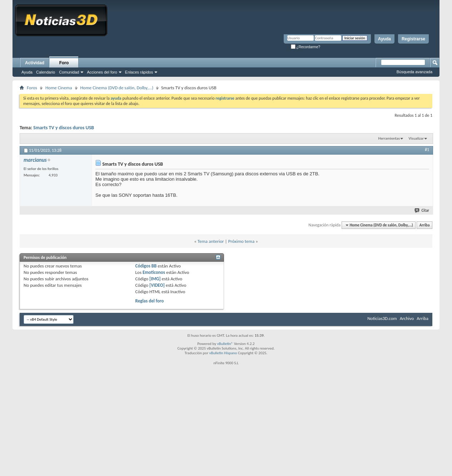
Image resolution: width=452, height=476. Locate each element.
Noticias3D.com (382, 318)
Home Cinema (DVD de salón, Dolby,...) (117, 88)
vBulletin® (225, 344)
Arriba (425, 225)
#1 (427, 150)
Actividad (35, 63)
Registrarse (413, 39)
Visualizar (416, 138)
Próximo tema (241, 241)
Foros (32, 88)
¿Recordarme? (306, 47)
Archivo (407, 318)
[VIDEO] (157, 285)
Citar (422, 211)
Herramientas (389, 138)
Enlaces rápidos (139, 72)
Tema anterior (211, 241)
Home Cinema (59, 88)
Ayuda (384, 39)
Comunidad (69, 72)
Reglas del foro (150, 301)
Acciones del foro (102, 72)
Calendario (46, 72)
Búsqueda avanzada (414, 72)
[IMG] (155, 279)
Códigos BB (146, 266)
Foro (64, 63)
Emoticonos (154, 272)
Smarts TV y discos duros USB (64, 128)
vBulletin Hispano (223, 353)
